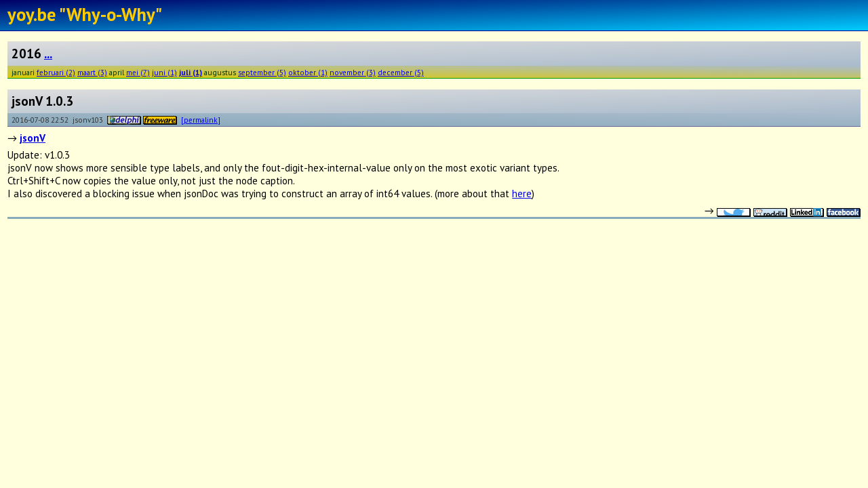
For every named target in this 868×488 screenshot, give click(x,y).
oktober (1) (308, 72)
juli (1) (191, 72)
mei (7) (138, 72)
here (522, 194)
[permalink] (201, 120)
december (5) (401, 72)
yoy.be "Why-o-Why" (85, 14)
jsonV (33, 138)
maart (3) (92, 72)
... (48, 54)
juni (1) (164, 72)
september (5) (262, 72)
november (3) (353, 72)
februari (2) (56, 72)
